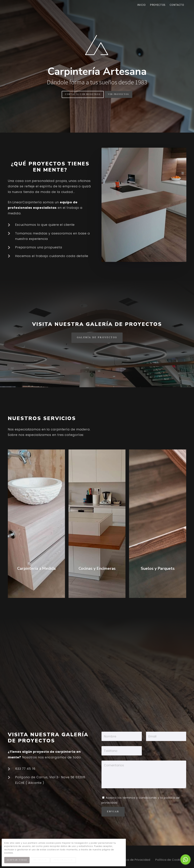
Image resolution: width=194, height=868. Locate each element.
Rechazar (42, 861)
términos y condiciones (140, 798)
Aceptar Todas (18, 861)
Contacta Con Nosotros (83, 94)
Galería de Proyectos (97, 338)
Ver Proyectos (118, 94)
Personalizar (65, 861)
